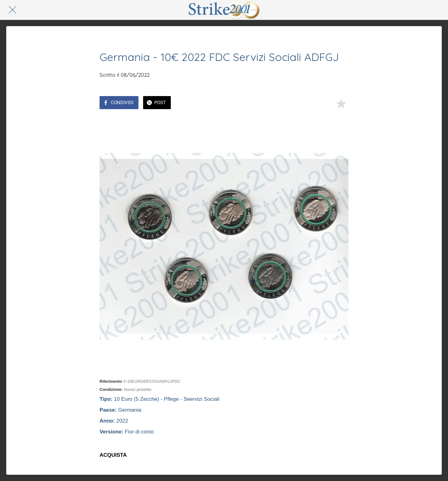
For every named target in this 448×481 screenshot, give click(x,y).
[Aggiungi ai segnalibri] (341, 103)
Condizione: (111, 389)
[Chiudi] (12, 10)
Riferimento (111, 381)
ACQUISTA (113, 455)
